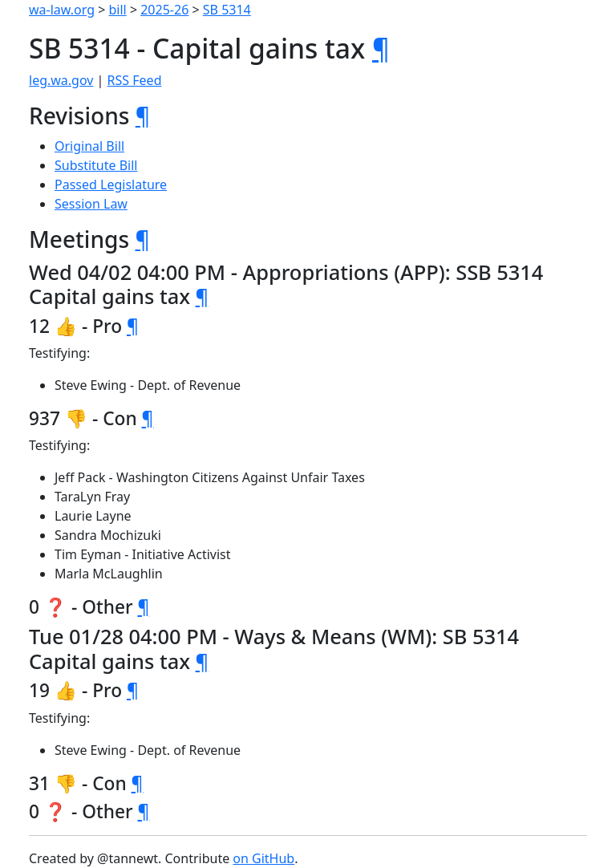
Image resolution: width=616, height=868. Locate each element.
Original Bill (89, 146)
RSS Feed (135, 80)
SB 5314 (227, 10)
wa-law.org (62, 10)
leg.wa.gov (61, 80)
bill (118, 10)
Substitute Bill (96, 165)
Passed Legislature (111, 185)
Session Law (91, 204)
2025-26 (164, 10)
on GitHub (263, 858)
